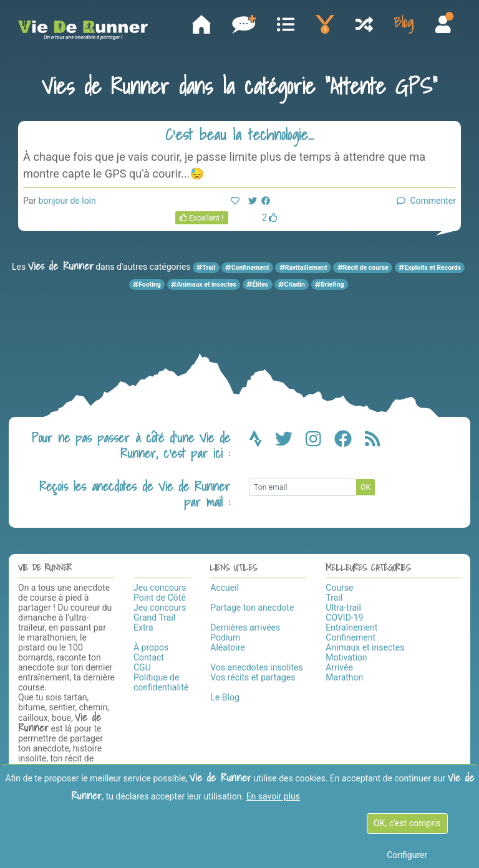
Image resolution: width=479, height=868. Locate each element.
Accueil (225, 588)
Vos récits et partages (253, 677)
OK (365, 487)
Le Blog (225, 697)
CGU (142, 667)
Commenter (426, 201)
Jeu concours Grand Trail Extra (160, 618)
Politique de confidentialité (161, 682)
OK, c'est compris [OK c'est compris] (407, 823)
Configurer (407, 855)
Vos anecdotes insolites (256, 667)
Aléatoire (227, 647)
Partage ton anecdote (252, 608)
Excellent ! (202, 218)
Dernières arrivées (245, 627)
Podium (225, 637)
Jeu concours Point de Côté (160, 593)
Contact (149, 657)
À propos (151, 647)
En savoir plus (273, 796)
